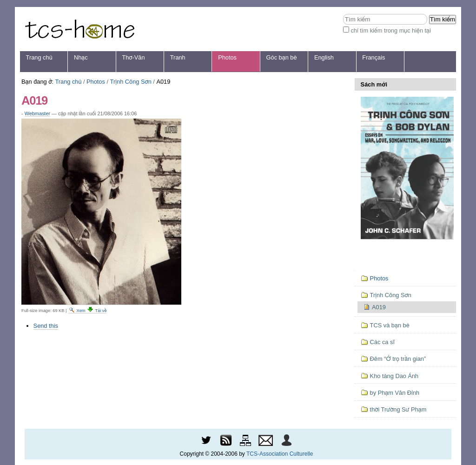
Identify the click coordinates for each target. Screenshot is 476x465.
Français (374, 57)
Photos (227, 57)
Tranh (178, 57)
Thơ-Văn (133, 57)
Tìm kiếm (343, 14)
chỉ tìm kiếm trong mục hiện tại (391, 30)
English (324, 57)
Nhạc (81, 57)
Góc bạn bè (282, 57)
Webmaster (37, 113)
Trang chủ (39, 57)
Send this (46, 326)
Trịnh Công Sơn (131, 82)
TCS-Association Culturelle (280, 454)
